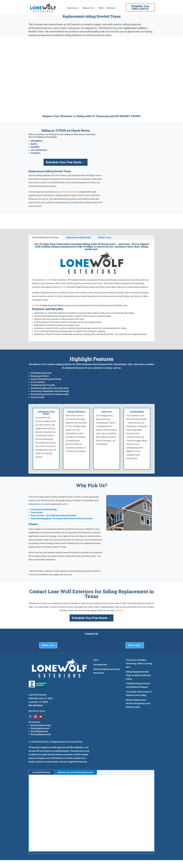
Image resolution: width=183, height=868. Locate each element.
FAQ (101, 8)
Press (96, 660)
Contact (111, 8)
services (119, 610)
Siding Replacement (40, 728)
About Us (88, 8)
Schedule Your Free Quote (64, 162)
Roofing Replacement (41, 734)
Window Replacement (41, 725)
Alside (35, 305)
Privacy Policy (76, 742)
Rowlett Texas (105, 237)
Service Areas (39, 711)
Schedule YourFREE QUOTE (140, 7)
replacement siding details (78, 237)
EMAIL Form (48, 645)
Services (73, 8)
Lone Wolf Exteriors (69, 192)
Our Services (34, 722)
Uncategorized (100, 665)
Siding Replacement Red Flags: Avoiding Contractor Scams (138, 675)
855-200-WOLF (36, 705)
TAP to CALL (135, 645)
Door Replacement (39, 731)
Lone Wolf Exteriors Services (45, 237)
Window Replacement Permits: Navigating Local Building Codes (138, 703)
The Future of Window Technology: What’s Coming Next (139, 664)
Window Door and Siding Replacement (76, 772)
